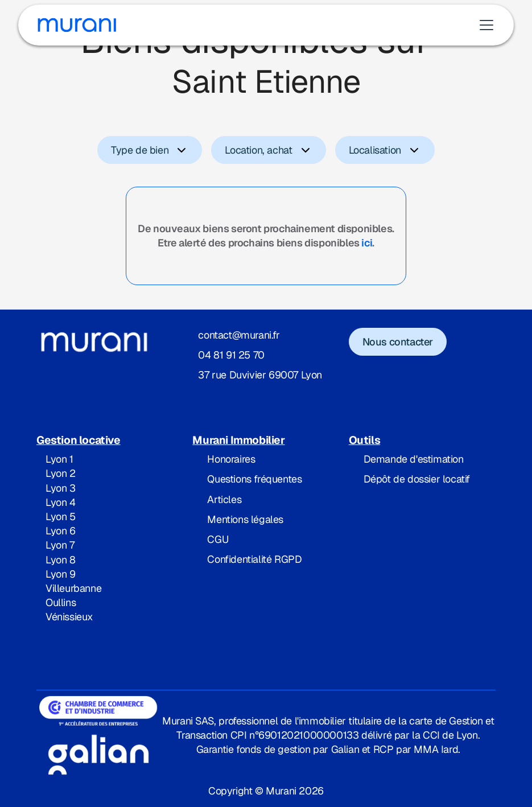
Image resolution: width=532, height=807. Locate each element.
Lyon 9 (61, 574)
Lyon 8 (61, 560)
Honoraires (231, 459)
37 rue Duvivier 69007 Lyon (260, 375)
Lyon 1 (59, 459)
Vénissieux (69, 617)
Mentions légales (245, 519)
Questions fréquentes (254, 479)
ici (367, 243)
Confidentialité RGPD (254, 559)
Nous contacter (398, 342)
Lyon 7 (60, 545)
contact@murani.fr (239, 335)
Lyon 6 (61, 531)
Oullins (61, 602)
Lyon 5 (61, 516)
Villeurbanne (73, 588)
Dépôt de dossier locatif (417, 479)
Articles (224, 499)
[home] (77, 25)
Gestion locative (79, 440)
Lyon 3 (61, 488)
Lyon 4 (61, 502)
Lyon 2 (61, 473)
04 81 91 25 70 (231, 355)
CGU (218, 539)
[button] (484, 25)
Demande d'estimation (414, 459)
